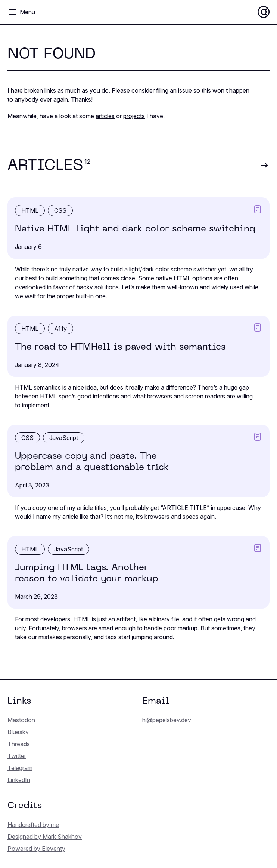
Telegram (20, 768)
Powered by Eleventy (36, 849)
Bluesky (18, 732)
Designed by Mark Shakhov (45, 837)
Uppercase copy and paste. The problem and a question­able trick (92, 462)
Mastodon (21, 720)
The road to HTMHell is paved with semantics (120, 347)
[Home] (264, 12)
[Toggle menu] (22, 12)
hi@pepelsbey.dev (167, 720)
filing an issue (174, 90)
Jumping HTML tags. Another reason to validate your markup (87, 573)
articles (105, 116)
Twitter (17, 756)
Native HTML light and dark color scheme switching (135, 229)
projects (134, 116)
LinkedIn (19, 780)
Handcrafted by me (33, 825)
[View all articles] (264, 165)
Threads (19, 744)
